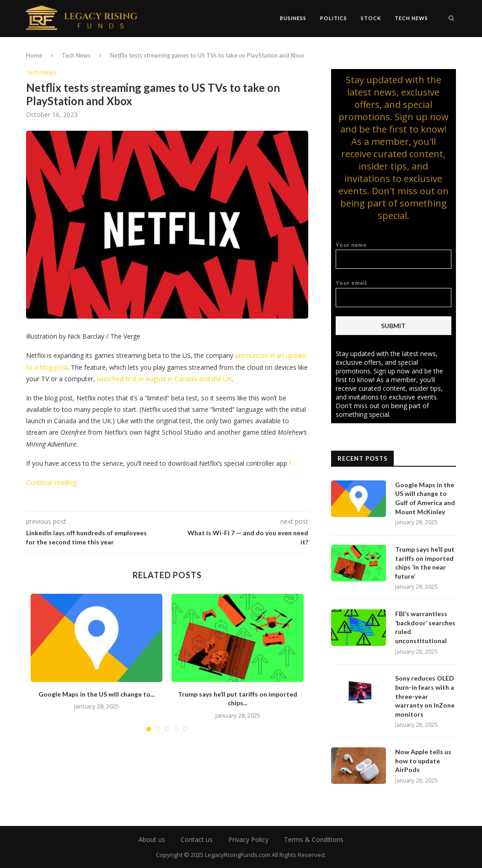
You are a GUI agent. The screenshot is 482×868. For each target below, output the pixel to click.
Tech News (411, 18)
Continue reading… (54, 482)
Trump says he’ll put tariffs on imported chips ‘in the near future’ (425, 563)
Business (293, 18)
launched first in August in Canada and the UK (164, 379)
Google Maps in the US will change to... (96, 694)
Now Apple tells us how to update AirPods (423, 761)
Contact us (197, 839)
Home (34, 55)
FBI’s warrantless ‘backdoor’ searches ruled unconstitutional (425, 627)
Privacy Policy (248, 839)
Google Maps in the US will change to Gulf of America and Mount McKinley (425, 498)
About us (152, 839)
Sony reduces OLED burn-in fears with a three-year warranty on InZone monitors (425, 696)
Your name (394, 255)
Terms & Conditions (314, 839)
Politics (334, 18)
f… (293, 463)
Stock (371, 18)
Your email (394, 293)
